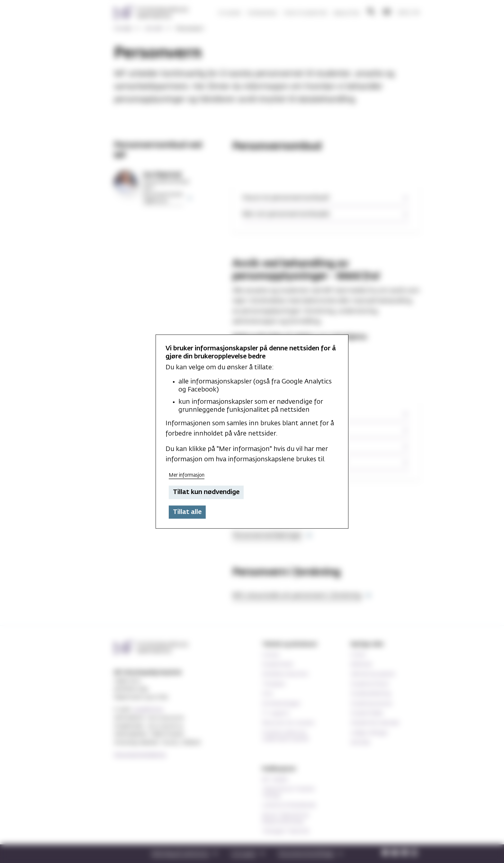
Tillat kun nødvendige (206, 492)
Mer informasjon (187, 475)
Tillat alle (187, 512)
